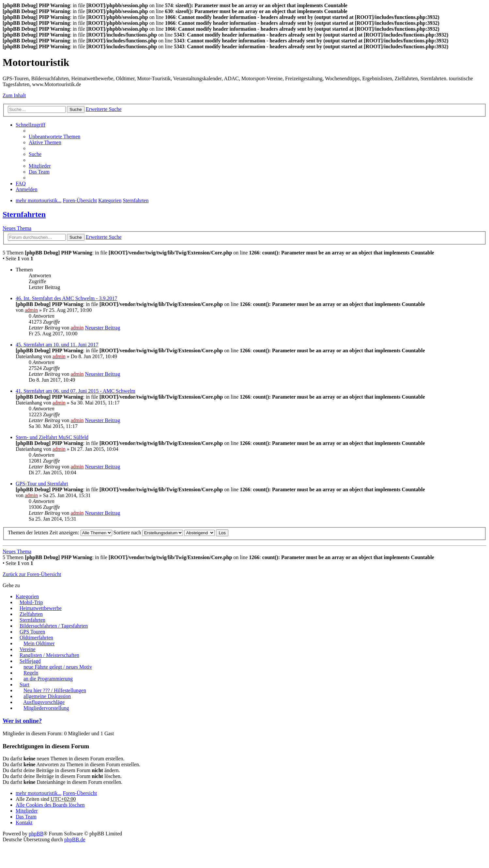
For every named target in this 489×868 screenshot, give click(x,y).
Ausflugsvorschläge (44, 702)
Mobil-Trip (31, 602)
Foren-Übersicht (80, 793)
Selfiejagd (30, 661)
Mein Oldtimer (39, 643)
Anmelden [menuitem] (27, 189)
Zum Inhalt (14, 95)
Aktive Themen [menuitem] (45, 142)
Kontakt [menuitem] (24, 822)
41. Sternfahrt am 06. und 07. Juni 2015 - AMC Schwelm (76, 391)
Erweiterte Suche (104, 109)
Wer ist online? (22, 721)
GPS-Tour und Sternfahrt (42, 484)
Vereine (28, 649)
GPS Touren (32, 632)
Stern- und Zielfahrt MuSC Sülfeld (52, 437)
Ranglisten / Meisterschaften (49, 655)
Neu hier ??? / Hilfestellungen (55, 690)
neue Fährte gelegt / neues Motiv (58, 667)
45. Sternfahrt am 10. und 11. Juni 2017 (57, 345)
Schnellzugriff (31, 125)
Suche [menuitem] (35, 154)
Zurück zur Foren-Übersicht (32, 574)
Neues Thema (17, 228)
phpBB (36, 834)
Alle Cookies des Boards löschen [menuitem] (50, 805)
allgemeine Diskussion (47, 696)
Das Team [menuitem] (39, 172)
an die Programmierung (48, 679)
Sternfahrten (24, 214)
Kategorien (27, 596)
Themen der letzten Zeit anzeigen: (60, 533)
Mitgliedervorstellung (46, 708)
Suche (76, 109)
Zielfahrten (31, 614)
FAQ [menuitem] (21, 183)
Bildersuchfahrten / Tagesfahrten (54, 626)
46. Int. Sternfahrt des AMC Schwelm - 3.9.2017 (67, 298)
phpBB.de (75, 839)
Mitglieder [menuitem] (40, 166)
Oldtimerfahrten (36, 638)
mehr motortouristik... (38, 793)
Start (24, 685)
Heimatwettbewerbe (41, 608)
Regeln (31, 673)
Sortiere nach (148, 533)
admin (31, 310)
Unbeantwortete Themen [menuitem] (54, 137)
